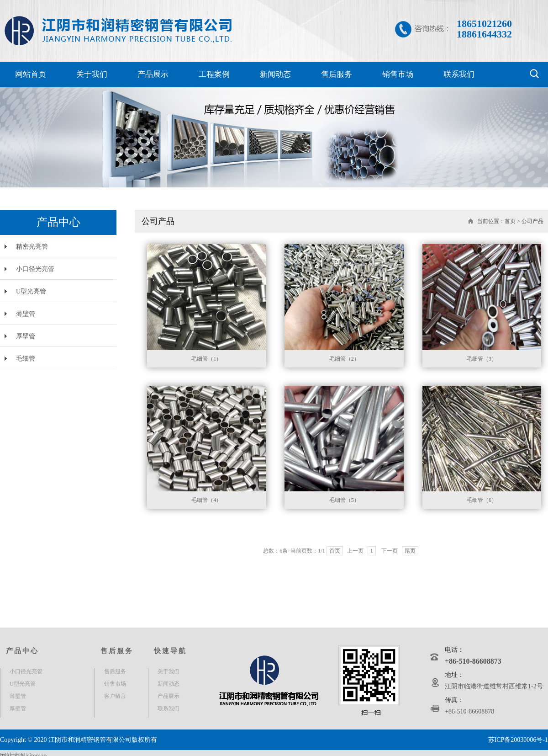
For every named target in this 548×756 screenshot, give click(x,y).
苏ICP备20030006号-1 (518, 740)
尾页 (410, 551)
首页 (510, 221)
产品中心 (22, 651)
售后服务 (337, 74)
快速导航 (170, 651)
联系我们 (459, 74)
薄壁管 (26, 314)
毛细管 (26, 359)
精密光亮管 (32, 247)
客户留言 (115, 696)
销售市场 (398, 74)
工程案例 (214, 74)
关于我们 (92, 74)
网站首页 (31, 74)
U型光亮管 (31, 291)
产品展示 (153, 74)
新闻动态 (275, 74)
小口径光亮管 (35, 269)
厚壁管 (26, 336)
